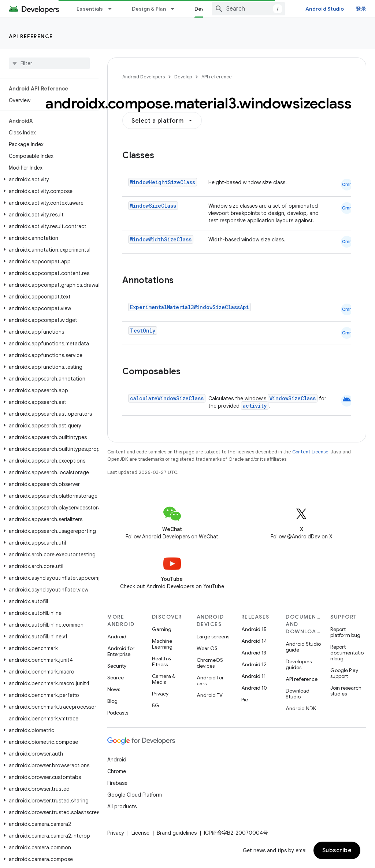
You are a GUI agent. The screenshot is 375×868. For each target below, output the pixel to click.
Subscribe (337, 850)
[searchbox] (49, 63)
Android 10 (254, 688)
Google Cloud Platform (135, 795)
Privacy (160, 694)
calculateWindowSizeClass (167, 398)
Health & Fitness (162, 661)
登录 (361, 9)
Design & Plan (149, 9)
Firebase (117, 783)
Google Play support (344, 673)
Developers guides (299, 664)
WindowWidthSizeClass (161, 239)
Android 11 (254, 676)
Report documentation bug (347, 653)
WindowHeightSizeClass (163, 182)
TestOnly (143, 331)
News (114, 689)
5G (156, 705)
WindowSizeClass (153, 206)
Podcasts (118, 713)
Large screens (213, 637)
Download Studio (298, 694)
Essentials (90, 9)
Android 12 (254, 664)
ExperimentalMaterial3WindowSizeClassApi (190, 307)
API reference (31, 36)
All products (122, 806)
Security (117, 666)
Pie (245, 700)
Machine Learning (162, 644)
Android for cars (210, 680)
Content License (310, 452)
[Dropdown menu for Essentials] (113, 9)
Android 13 (254, 653)
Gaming (162, 629)
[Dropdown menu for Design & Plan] (176, 9)
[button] (48, 179)
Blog (112, 701)
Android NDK (301, 708)
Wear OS (207, 648)
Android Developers (144, 77)
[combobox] (248, 9)
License (140, 833)
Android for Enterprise (121, 651)
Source (116, 678)
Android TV (210, 695)
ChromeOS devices (210, 663)
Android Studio (325, 9)
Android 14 (254, 641)
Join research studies (346, 691)
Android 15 (254, 629)
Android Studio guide (303, 647)
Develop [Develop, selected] (205, 9)
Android (117, 637)
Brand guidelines (177, 833)
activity (255, 406)
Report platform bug (345, 632)
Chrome (117, 771)
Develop (183, 77)
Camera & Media (164, 679)
